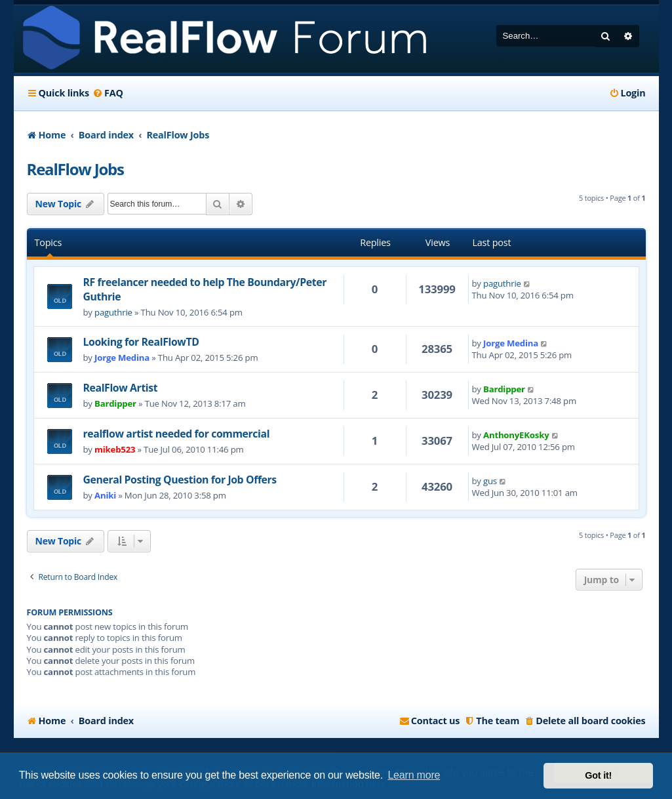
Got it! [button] (598, 775)
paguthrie (113, 312)
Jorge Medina (122, 358)
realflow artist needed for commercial (177, 434)
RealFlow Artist (121, 388)
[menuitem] (108, 93)
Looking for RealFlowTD (141, 342)
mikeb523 (115, 449)
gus (490, 481)
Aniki (105, 495)
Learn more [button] (414, 775)
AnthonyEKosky (516, 435)
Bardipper (115, 403)
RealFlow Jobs (75, 169)
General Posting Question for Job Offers (180, 480)
